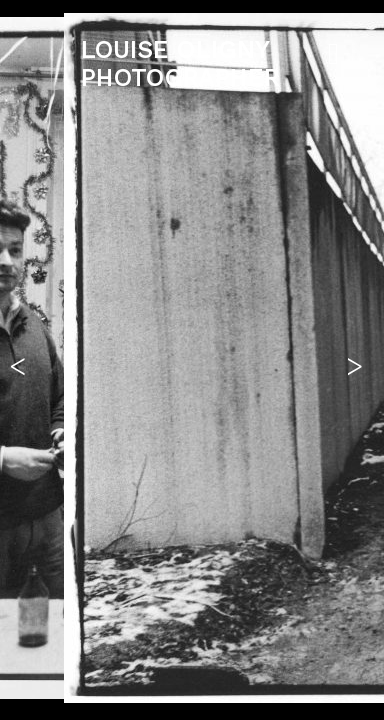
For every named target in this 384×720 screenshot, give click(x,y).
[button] (23, 360)
